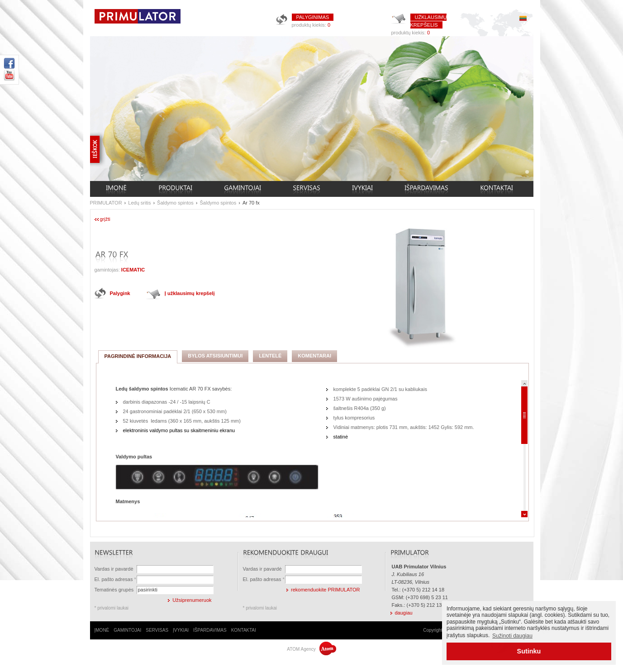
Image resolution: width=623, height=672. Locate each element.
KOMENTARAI (314, 356)
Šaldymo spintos (175, 203)
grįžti (105, 219)
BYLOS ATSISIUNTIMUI (215, 356)
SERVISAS (157, 630)
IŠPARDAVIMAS (210, 630)
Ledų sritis (139, 203)
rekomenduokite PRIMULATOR (325, 590)
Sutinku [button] (529, 651)
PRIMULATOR (106, 203)
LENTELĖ (270, 356)
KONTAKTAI (244, 630)
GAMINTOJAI (127, 630)
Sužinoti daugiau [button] (512, 636)
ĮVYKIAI (181, 630)
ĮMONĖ (102, 630)
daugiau (404, 613)
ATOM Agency (311, 649)
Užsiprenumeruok (192, 600)
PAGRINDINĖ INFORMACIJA (138, 356)
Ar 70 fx (251, 203)
